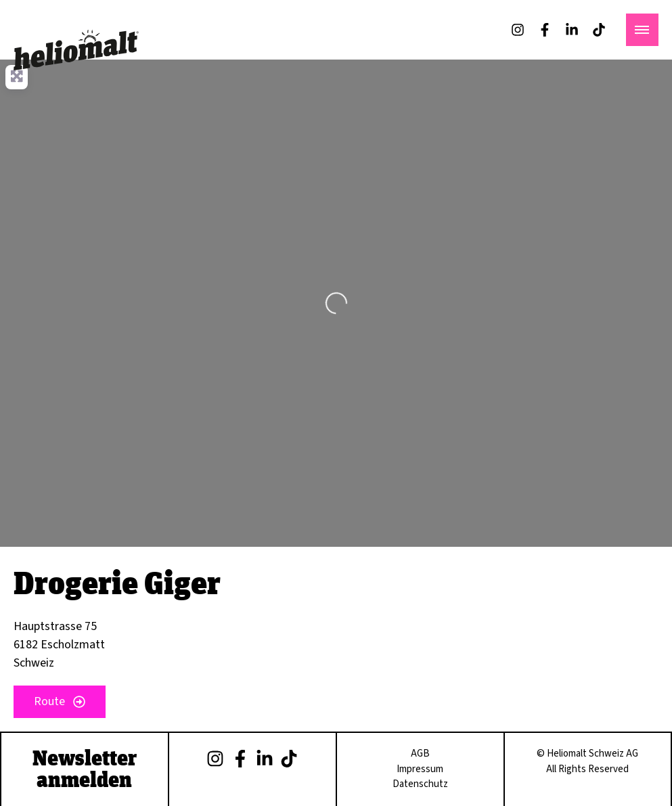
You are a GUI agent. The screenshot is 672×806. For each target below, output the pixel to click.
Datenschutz (420, 784)
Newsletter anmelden (85, 768)
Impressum (420, 769)
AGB (420, 754)
